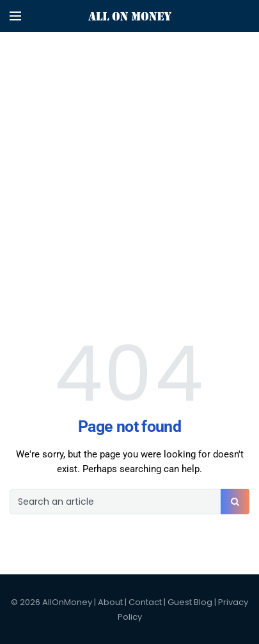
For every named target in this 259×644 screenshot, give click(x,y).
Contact (145, 602)
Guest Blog (190, 602)
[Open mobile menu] (15, 16)
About (110, 602)
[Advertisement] (129, 129)
